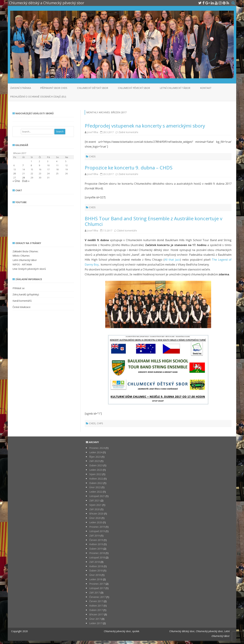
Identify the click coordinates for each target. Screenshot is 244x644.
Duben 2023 (96, 465)
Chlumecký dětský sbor (93, 88)
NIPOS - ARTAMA (22, 264)
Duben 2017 (96, 610)
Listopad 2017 (97, 588)
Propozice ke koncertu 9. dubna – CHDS (129, 168)
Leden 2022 (96, 492)
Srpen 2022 (95, 474)
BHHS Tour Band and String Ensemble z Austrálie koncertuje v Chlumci (154, 221)
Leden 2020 (96, 522)
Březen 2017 (96, 614)
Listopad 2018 (97, 557)
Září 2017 (95, 593)
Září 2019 (95, 536)
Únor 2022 (95, 487)
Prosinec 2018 (97, 553)
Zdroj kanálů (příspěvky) (26, 294)
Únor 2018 (95, 575)
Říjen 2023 (95, 457)
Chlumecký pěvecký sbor (134, 88)
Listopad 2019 (97, 531)
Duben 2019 (96, 549)
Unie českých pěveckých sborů (29, 269)
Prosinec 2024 (97, 448)
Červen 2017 (96, 601)
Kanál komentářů (22, 301)
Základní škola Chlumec (25, 251)
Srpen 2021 (95, 505)
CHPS (100, 423)
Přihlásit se (19, 288)
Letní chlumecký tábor (175, 88)
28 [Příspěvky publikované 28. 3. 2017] (24, 178)
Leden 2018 (96, 579)
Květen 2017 (96, 606)
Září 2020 (95, 509)
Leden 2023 (96, 470)
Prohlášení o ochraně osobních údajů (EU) (38, 97)
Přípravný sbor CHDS (54, 88)
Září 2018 (95, 562)
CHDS (92, 156)
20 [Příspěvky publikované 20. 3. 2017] (15, 173)
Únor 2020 (95, 518)
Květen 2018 (96, 566)
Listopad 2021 (97, 496)
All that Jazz (172, 260)
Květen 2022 (96, 479)
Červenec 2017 (97, 597)
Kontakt (206, 88)
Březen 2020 (96, 514)
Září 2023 (95, 461)
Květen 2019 (96, 544)
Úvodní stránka (21, 88)
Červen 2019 (96, 540)
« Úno (16, 181)
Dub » (26, 181)
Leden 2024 (96, 452)
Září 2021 (95, 500)
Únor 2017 (95, 619)
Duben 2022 (96, 483)
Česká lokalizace (22, 307)
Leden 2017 (96, 623)
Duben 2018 (96, 570)
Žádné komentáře (128, 132)
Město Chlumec (21, 256)
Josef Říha (93, 132)
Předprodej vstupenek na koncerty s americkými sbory (145, 126)
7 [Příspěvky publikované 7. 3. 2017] (23, 165)
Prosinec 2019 (97, 527)
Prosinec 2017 (97, 584)
